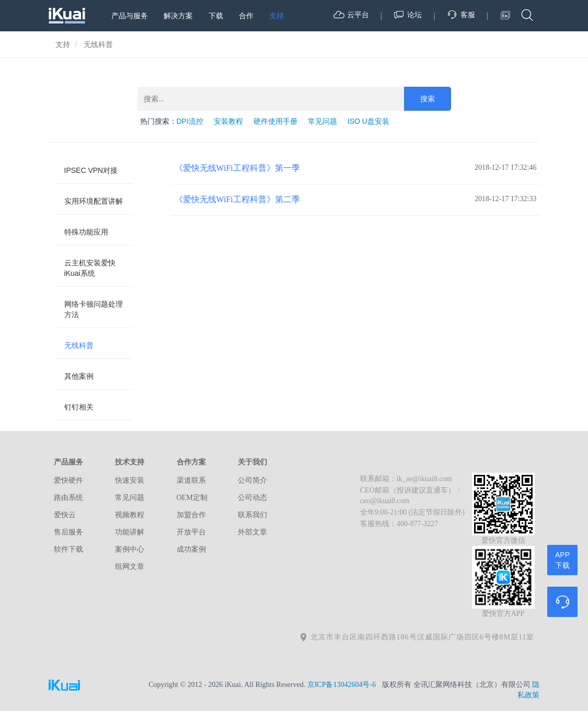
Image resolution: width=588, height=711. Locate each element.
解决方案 (178, 16)
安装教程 (228, 121)
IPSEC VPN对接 (91, 170)
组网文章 (130, 567)
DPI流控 (190, 121)
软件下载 (68, 549)
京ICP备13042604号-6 (342, 685)
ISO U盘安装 (368, 121)
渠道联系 (191, 480)
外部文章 (252, 532)
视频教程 (130, 515)
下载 (216, 16)
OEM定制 (192, 498)
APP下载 (562, 560)
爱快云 (65, 515)
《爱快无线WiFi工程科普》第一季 (237, 168)
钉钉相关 (79, 407)
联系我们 (252, 515)
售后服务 (68, 532)
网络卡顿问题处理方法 (94, 309)
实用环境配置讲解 (94, 201)
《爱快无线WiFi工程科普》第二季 (237, 199)
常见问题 (322, 121)
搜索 (428, 99)
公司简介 (252, 480)
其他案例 (79, 376)
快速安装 (130, 480)
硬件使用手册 (275, 121)
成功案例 (191, 549)
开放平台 (191, 532)
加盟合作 (191, 515)
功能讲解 (130, 532)
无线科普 (79, 345)
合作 (246, 16)
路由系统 (68, 498)
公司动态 (252, 498)
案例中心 (130, 549)
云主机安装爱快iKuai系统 (90, 268)
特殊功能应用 (86, 232)
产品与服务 (130, 16)
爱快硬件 (68, 480)
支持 (276, 16)
